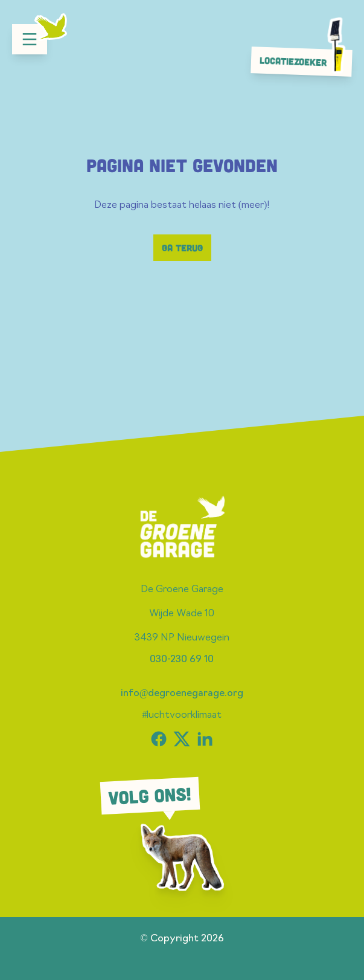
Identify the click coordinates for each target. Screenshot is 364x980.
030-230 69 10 (182, 660)
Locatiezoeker (305, 61)
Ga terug (182, 248)
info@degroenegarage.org (182, 694)
